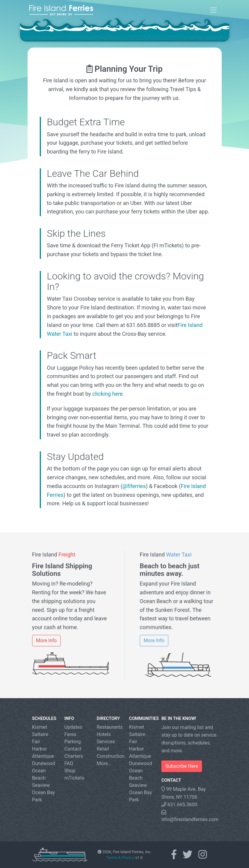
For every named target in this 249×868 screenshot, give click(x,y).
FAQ (69, 763)
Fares (70, 734)
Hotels (104, 734)
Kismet (40, 727)
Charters (74, 756)
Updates (73, 727)
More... (104, 763)
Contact (73, 749)
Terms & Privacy (120, 858)
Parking (72, 742)
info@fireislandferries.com (189, 816)
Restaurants (108, 727)
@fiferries (134, 486)
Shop (70, 771)
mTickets (74, 778)
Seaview (41, 785)
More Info (47, 640)
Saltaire (40, 734)
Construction (108, 756)
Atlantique (43, 756)
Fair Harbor (40, 745)
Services (106, 742)
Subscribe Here (182, 766)
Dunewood (44, 763)
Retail (103, 749)
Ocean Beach (39, 774)
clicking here (108, 394)
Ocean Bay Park (44, 796)
